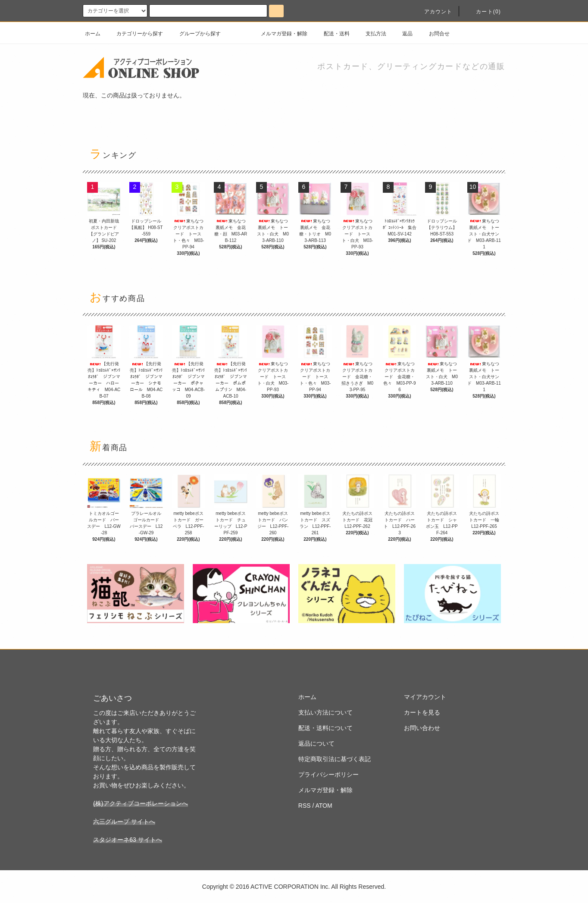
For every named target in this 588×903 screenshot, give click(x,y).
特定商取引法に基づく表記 (335, 759)
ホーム (93, 34)
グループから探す (195, 34)
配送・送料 (332, 34)
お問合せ (434, 34)
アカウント (433, 12)
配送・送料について (325, 728)
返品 (402, 34)
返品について (316, 743)
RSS (305, 806)
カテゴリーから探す (134, 34)
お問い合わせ (422, 728)
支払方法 (371, 34)
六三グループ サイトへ (124, 821)
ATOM (324, 806)
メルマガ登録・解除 (279, 34)
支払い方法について (325, 712)
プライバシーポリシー (328, 774)
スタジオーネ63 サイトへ (127, 840)
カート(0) (483, 12)
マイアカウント (425, 697)
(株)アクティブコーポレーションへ (140, 803)
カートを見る (422, 712)
